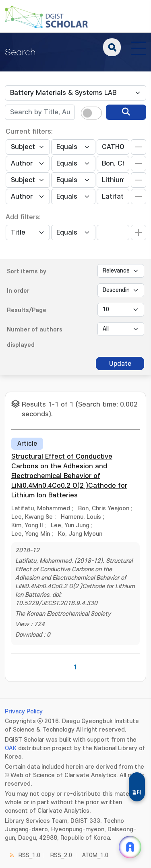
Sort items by (27, 272)
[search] (126, 112)
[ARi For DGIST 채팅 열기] (130, 847)
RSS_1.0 (29, 855)
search (112, 47)
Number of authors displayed (35, 337)
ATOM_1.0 (95, 855)
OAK (11, 748)
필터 (137, 793)
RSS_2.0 (61, 855)
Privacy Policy (24, 712)
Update (120, 364)
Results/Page (27, 310)
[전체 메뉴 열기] (139, 47)
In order (18, 291)
